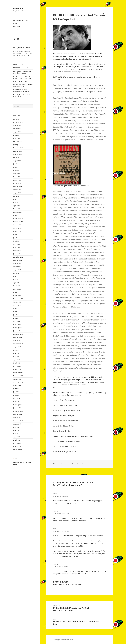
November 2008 (18, 376)
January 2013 (17, 215)
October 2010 (17, 302)
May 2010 (16, 318)
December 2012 (18, 219)
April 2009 (16, 360)
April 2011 (16, 283)
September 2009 (18, 344)
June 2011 (16, 276)
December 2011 (18, 257)
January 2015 (17, 145)
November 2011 (18, 260)
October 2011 (17, 263)
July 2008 (16, 389)
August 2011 (17, 270)
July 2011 (16, 273)
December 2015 (18, 122)
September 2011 (18, 267)
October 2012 (17, 225)
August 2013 (17, 193)
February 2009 (18, 366)
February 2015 (18, 141)
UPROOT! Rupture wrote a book (23, 68)
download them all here (23, 55)
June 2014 (16, 167)
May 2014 (16, 170)
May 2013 (16, 202)
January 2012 (17, 254)
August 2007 (17, 424)
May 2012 (16, 241)
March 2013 (17, 209)
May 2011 (16, 280)
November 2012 (18, 222)
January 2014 (17, 180)
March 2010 (17, 324)
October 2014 (17, 154)
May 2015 (16, 135)
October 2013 (17, 190)
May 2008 (16, 395)
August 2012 (17, 231)
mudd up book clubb (80, 464)
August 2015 (17, 132)
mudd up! (18, 8)
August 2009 (17, 347)
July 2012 (16, 235)
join (91, 393)
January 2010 (17, 331)
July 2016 (16, 119)
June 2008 (16, 392)
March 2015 (17, 138)
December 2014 (18, 148)
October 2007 (17, 418)
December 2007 (18, 411)
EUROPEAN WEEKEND (20, 81)
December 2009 (18, 334)
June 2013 (16, 199)
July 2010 (16, 312)
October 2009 (17, 341)
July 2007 (16, 427)
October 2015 (17, 125)
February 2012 (18, 251)
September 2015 (18, 129)
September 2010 (18, 305)
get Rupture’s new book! (21, 20)
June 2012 (16, 238)
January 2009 (17, 369)
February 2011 (18, 289)
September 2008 (18, 382)
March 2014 (17, 177)
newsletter (17, 27)
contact (16, 30)
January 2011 (17, 292)
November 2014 (18, 151)
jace (66, 464)
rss (16, 458)
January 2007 (17, 446)
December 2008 (18, 373)
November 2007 (18, 414)
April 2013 (16, 206)
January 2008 (17, 408)
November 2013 (18, 186)
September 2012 (18, 228)
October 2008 (17, 379)
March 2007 (17, 440)
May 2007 (16, 434)
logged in (66, 584)
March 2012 (17, 247)
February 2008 (18, 405)
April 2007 (16, 437)
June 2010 (16, 315)
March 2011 (17, 286)
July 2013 (16, 196)
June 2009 (16, 353)
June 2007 (16, 430)
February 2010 (18, 328)
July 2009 (16, 350)
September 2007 (18, 421)
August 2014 (17, 161)
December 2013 (18, 183)
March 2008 (17, 402)
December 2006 (18, 450)
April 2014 (16, 174)
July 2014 (16, 164)
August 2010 (17, 308)
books (72, 464)
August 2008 (17, 385)
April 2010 (16, 321)
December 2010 (18, 296)
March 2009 (17, 363)
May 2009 (16, 357)
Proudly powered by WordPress (63, 640)
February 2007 (18, 443)
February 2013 (18, 212)
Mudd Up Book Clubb (71, 54)
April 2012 (16, 244)
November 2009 (18, 337)
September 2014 (18, 158)
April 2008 (16, 398)
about (15, 23)
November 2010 (18, 299)
